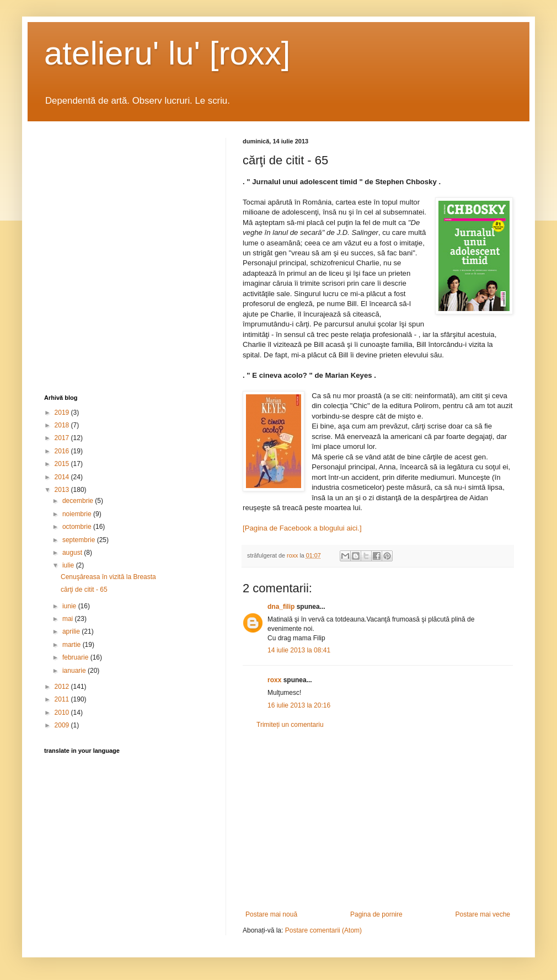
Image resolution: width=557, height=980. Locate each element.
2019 (63, 413)
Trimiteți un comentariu (290, 725)
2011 (63, 699)
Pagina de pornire (376, 914)
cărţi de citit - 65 (84, 590)
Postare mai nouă (271, 914)
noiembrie (78, 514)
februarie (76, 657)
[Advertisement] (378, 820)
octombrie (78, 527)
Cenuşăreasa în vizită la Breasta (108, 577)
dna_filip (281, 607)
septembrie (80, 540)
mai (69, 619)
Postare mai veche (483, 914)
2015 (63, 464)
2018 (63, 425)
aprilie (72, 631)
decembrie (79, 501)
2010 (63, 713)
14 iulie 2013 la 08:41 (299, 650)
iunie (70, 606)
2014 (63, 477)
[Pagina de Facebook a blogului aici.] (302, 528)
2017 (63, 438)
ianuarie (75, 671)
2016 (63, 451)
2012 (63, 687)
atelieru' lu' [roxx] (167, 53)
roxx (274, 680)
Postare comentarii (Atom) (323, 930)
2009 (63, 725)
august (73, 553)
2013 (63, 490)
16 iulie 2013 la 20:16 (299, 705)
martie (73, 645)
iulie (69, 565)
